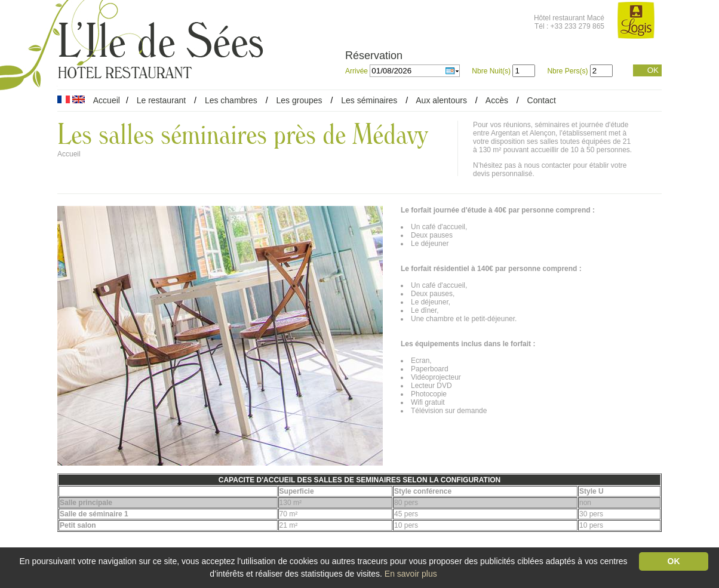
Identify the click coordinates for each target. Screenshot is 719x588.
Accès (497, 100)
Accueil (107, 100)
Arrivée (357, 71)
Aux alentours (443, 100)
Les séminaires (369, 100)
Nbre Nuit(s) (491, 71)
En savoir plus (411, 574)
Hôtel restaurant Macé (569, 18)
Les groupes (299, 100)
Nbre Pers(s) (567, 71)
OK (653, 70)
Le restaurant (162, 100)
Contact (542, 100)
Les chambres (231, 100)
